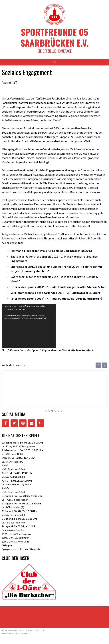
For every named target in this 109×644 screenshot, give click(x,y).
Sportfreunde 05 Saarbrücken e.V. (54, 37)
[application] (29, 326)
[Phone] (40, 423)
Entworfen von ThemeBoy (16, 633)
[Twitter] (14, 423)
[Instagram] (23, 423)
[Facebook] (5, 423)
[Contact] (32, 423)
